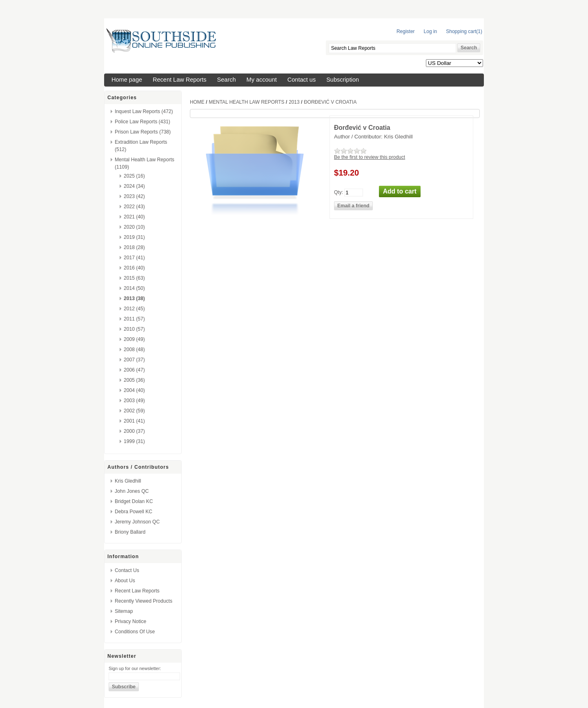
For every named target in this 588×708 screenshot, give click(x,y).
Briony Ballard (130, 532)
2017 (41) (134, 258)
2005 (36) (134, 380)
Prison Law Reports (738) (143, 132)
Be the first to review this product (370, 157)
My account (262, 80)
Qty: (339, 192)
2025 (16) (134, 176)
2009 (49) (134, 339)
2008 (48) (134, 350)
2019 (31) (134, 237)
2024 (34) (134, 186)
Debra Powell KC (134, 512)
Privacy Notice (130, 621)
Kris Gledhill (128, 481)
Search (227, 80)
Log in (431, 31)
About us (125, 581)
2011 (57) (134, 319)
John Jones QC (132, 491)
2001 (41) (134, 421)
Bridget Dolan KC (134, 501)
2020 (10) (134, 227)
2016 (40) (134, 268)
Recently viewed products (144, 601)
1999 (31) (134, 441)
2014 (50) (134, 288)
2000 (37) (134, 431)
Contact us (302, 80)
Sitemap (124, 611)
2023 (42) (134, 196)
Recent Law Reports (180, 80)
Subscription (343, 80)
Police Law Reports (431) (143, 122)
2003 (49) (134, 401)
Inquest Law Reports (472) (144, 111)
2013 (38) (134, 298)
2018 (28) (134, 247)
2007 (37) (134, 360)
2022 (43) (134, 207)
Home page (127, 80)
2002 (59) (134, 411)
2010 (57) (134, 329)
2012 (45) (134, 309)
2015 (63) (134, 278)
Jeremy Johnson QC (137, 522)
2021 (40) (134, 217)
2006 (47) (134, 370)
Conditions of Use (135, 632)
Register (406, 31)
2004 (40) (134, 390)
